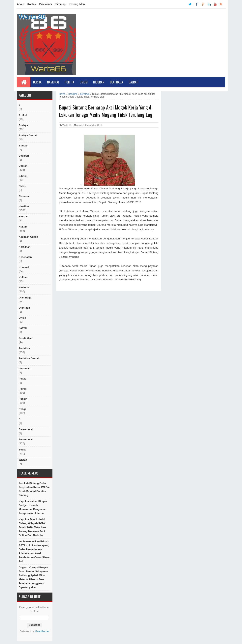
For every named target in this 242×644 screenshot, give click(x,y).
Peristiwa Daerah (29, 358)
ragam (23, 399)
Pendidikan (26, 338)
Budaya (23, 125)
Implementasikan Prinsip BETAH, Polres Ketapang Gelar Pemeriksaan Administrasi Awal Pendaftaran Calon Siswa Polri (34, 551)
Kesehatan (25, 257)
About (21, 4)
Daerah (133, 82)
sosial (22, 450)
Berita (37, 82)
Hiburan (99, 82)
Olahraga (116, 82)
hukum (23, 227)
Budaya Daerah (28, 135)
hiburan (24, 216)
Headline (24, 206)
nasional (24, 287)
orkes (22, 318)
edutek (23, 176)
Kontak (32, 4)
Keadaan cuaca (28, 237)
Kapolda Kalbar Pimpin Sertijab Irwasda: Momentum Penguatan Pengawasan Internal (33, 507)
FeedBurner (42, 631)
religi (22, 409)
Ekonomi (24, 196)
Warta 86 (32, 16)
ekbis (22, 186)
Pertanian (25, 368)
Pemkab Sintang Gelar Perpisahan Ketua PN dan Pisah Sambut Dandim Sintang (35, 489)
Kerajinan (25, 247)
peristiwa (24, 348)
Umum (84, 82)
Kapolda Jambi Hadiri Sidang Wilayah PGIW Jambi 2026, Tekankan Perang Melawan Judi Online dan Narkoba (32, 527)
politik (23, 389)
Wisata (23, 460)
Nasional (53, 82)
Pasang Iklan (77, 4)
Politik (69, 82)
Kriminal (24, 267)
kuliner (23, 277)
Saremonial (26, 429)
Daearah (24, 156)
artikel (23, 115)
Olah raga (25, 298)
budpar (23, 146)
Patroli (23, 328)
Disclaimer (46, 4)
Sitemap (60, 4)
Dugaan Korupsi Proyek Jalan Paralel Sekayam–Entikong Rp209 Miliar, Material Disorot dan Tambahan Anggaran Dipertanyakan (33, 577)
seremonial (26, 439)
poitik (22, 379)
